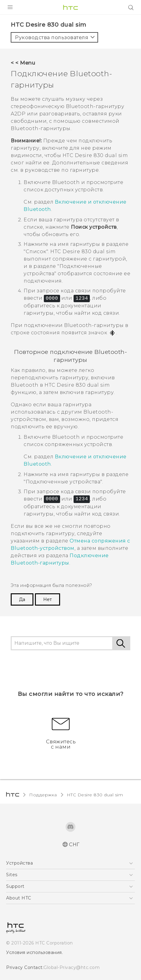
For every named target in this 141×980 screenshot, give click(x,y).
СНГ (74, 816)
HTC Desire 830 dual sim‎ (88, 766)
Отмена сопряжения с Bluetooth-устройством (68, 519)
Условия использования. (34, 923)
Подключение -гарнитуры (55, 534)
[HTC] (70, 7)
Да (22, 571)
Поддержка (41, 766)
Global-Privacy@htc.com (67, 938)
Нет (47, 571)
